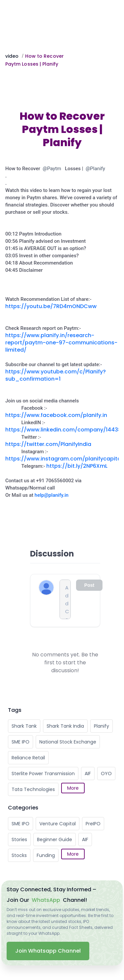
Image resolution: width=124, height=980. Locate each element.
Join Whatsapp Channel (48, 951)
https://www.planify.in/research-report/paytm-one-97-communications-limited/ (61, 343)
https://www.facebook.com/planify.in (56, 415)
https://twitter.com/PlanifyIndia (48, 444)
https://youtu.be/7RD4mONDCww (51, 306)
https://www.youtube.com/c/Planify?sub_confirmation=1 (56, 375)
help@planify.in (52, 495)
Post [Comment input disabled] (89, 585)
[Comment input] (65, 599)
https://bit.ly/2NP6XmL (77, 466)
